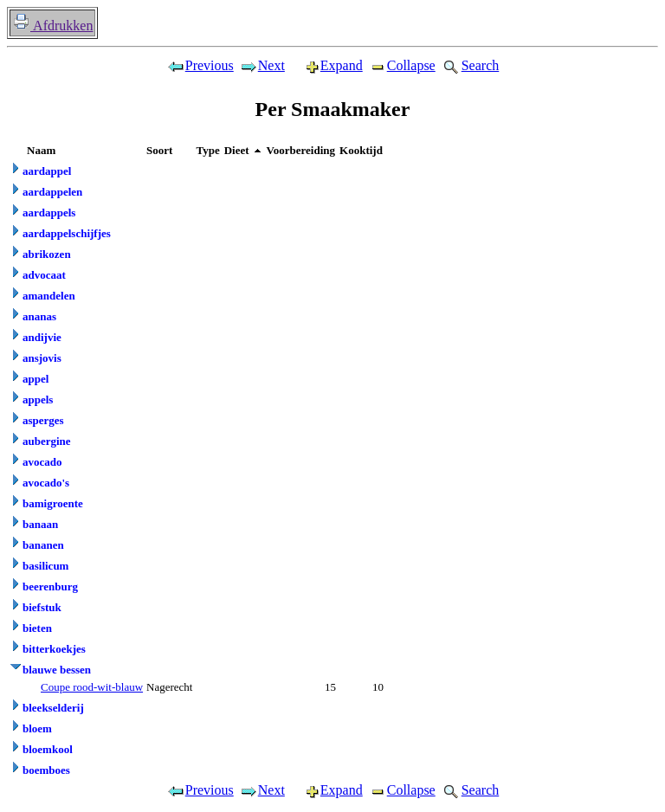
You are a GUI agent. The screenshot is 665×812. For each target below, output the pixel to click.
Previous (200, 65)
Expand (326, 65)
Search (470, 65)
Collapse (402, 65)
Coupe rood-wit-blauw (92, 687)
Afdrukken (52, 26)
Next (262, 65)
